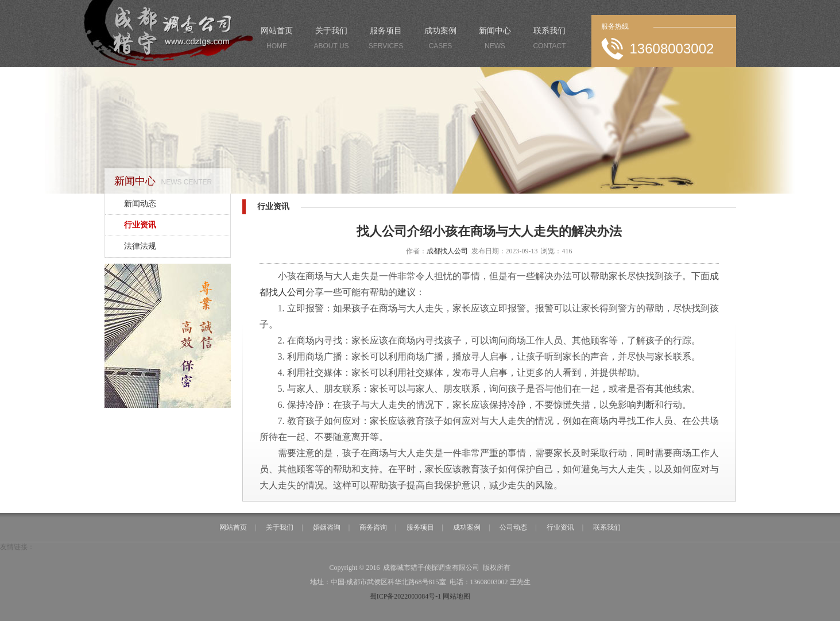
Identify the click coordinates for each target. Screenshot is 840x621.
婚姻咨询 (327, 527)
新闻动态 (140, 204)
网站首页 (277, 40)
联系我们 (550, 40)
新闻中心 (495, 40)
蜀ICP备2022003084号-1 (406, 596)
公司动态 (513, 527)
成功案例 (441, 40)
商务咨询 (373, 527)
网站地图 (456, 596)
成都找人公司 (447, 251)
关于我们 (332, 40)
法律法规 (140, 246)
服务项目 (386, 40)
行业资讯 (140, 225)
